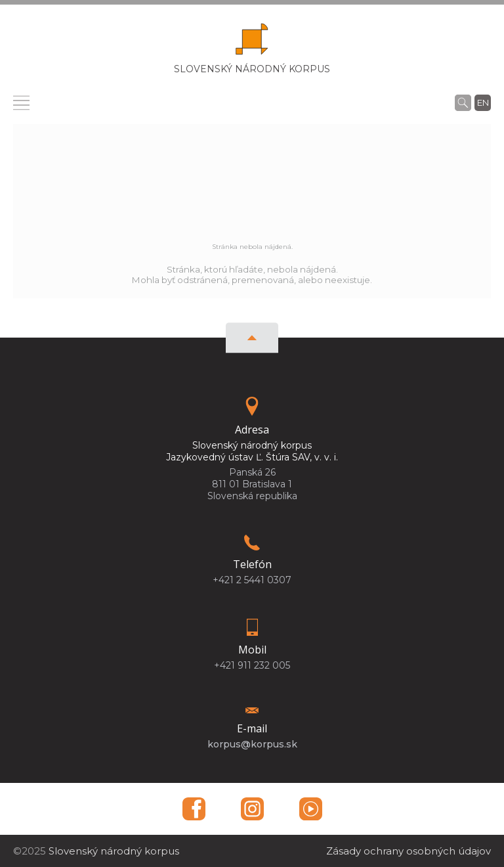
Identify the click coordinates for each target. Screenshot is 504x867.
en (483, 102)
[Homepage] (252, 43)
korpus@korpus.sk (252, 744)
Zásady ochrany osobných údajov (409, 851)
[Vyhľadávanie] (463, 102)
